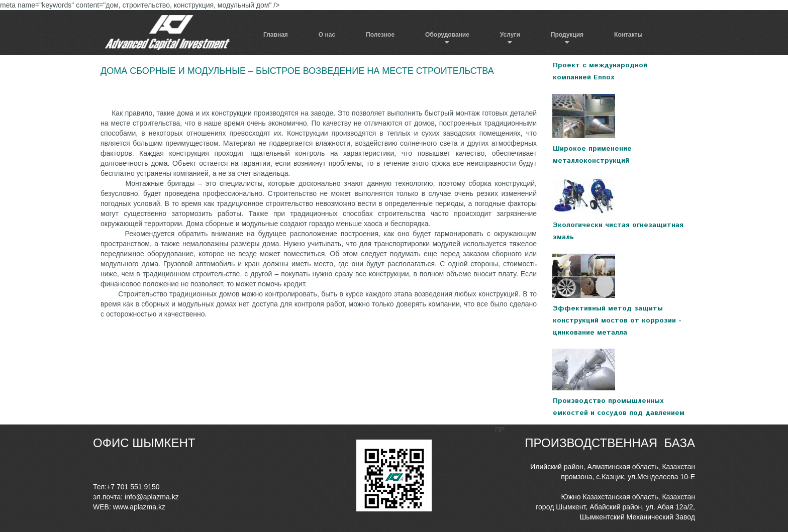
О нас (327, 35)
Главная (276, 35)
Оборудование (447, 35)
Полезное (380, 35)
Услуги (510, 35)
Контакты (628, 35)
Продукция (567, 35)
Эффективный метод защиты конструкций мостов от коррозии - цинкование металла (617, 321)
